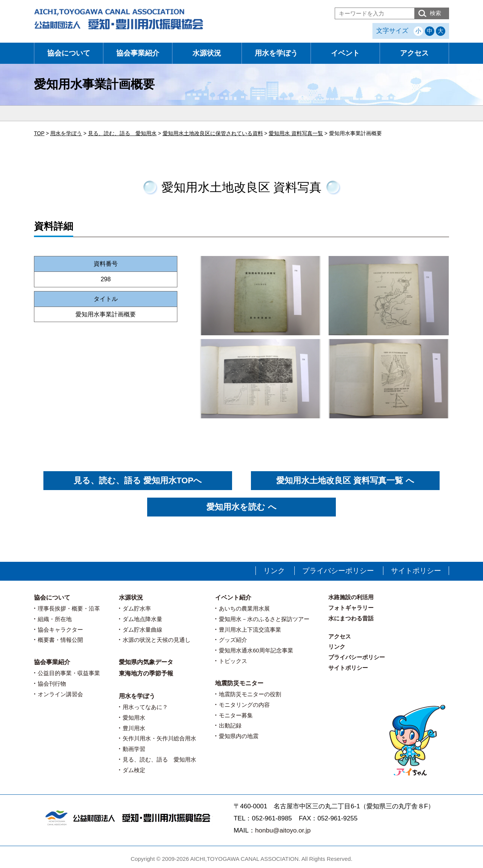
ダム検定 (134, 770)
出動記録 (230, 725)
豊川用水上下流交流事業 (250, 630)
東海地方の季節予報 (146, 673)
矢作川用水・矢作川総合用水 (159, 738)
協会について (69, 53)
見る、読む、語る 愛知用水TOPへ (138, 480)
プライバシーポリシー (338, 571)
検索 (435, 13)
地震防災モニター (239, 683)
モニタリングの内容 (244, 705)
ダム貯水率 (137, 608)
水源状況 (207, 53)
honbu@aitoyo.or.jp (283, 830)
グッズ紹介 (233, 640)
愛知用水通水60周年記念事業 (256, 650)
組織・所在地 (55, 619)
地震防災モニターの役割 (250, 694)
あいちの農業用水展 (244, 608)
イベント (345, 53)
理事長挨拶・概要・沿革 (69, 608)
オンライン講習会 (60, 694)
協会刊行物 (52, 684)
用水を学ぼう (276, 53)
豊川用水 (134, 728)
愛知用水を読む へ (241, 507)
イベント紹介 (233, 597)
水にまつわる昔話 (351, 618)
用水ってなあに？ (145, 707)
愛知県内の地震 (239, 736)
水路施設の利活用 (351, 597)
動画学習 (134, 749)
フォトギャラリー (351, 608)
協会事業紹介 (138, 53)
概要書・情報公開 (60, 640)
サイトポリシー (416, 571)
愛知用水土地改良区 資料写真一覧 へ (345, 480)
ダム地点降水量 (142, 619)
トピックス (233, 661)
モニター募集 (236, 715)
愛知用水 (134, 718)
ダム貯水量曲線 (142, 630)
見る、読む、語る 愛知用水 (159, 759)
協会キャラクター (60, 630)
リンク (274, 571)
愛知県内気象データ (146, 662)
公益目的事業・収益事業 (69, 673)
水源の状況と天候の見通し (157, 640)
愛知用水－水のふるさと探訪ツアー (264, 619)
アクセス (414, 53)
